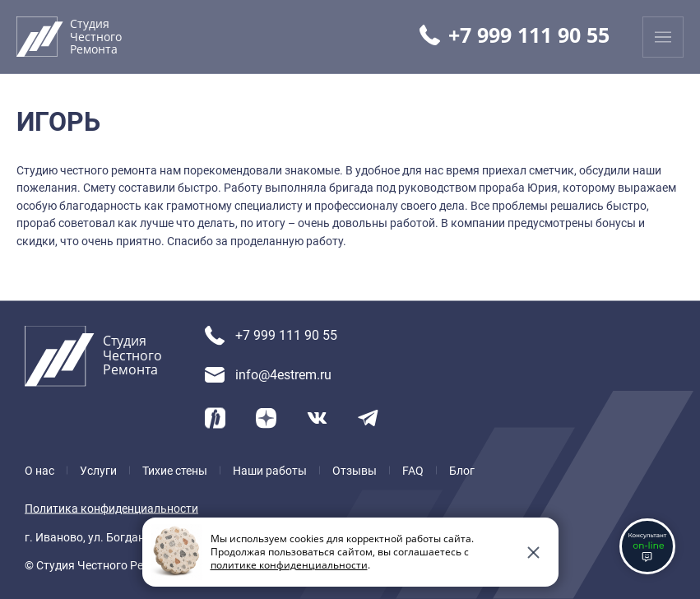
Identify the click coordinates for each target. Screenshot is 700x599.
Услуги (98, 470)
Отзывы (355, 470)
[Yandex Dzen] (266, 418)
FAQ (413, 470)
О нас (39, 470)
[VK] (317, 418)
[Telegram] (368, 418)
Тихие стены (175, 470)
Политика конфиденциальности (111, 508)
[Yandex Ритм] (215, 418)
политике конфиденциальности (289, 565)
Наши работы (270, 470)
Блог (462, 470)
